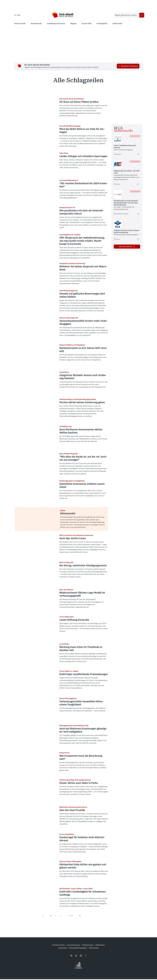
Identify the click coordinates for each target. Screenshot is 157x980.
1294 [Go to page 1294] (71, 916)
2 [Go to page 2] (56, 916)
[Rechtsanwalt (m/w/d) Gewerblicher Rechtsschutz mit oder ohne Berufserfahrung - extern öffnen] (138, 215)
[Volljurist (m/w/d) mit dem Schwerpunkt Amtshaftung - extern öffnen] (138, 240)
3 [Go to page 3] (60, 916)
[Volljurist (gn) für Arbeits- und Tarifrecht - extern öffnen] (138, 185)
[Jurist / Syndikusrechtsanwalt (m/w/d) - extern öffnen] (138, 155)
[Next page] (80, 916)
